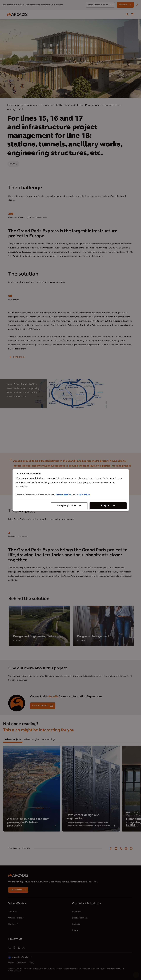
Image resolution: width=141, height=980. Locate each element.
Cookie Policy (83, 495)
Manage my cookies (66, 506)
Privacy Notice (63, 495)
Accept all (105, 506)
